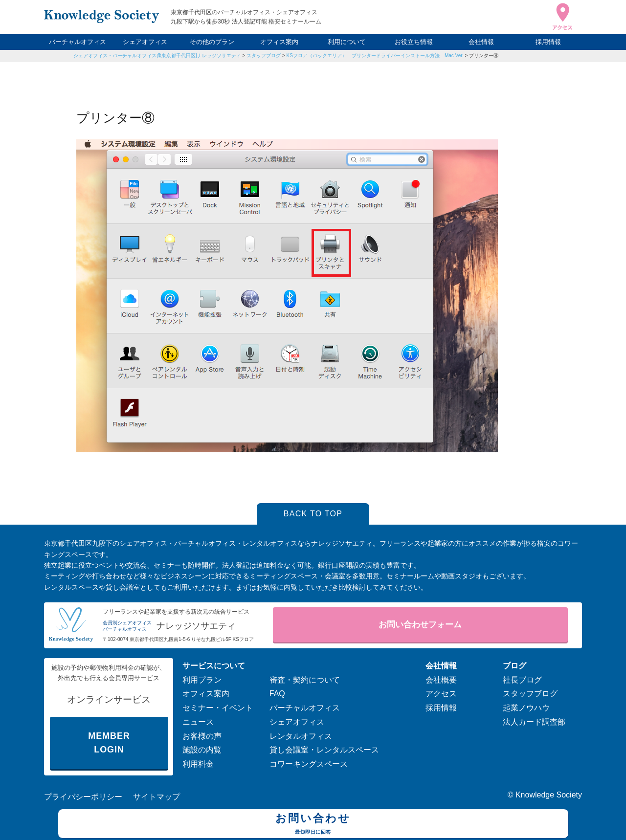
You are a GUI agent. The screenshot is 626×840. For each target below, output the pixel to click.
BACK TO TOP (313, 514)
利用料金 (198, 764)
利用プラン (202, 680)
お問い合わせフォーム (420, 625)
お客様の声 (202, 736)
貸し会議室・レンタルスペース (324, 750)
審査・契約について (305, 680)
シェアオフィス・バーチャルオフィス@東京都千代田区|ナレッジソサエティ (157, 55)
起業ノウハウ (526, 708)
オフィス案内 (279, 42)
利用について (347, 42)
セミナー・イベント (218, 708)
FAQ (277, 694)
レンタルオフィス (301, 736)
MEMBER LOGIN (109, 743)
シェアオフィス (145, 42)
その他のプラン (212, 42)
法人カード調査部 (534, 722)
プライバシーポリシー (83, 797)
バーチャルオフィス (78, 42)
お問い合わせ (313, 825)
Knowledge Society (549, 795)
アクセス (441, 694)
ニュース (198, 722)
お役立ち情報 (414, 42)
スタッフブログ (264, 55)
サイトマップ (156, 797)
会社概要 (441, 680)
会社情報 (481, 42)
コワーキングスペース (309, 764)
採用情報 (548, 42)
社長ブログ (522, 680)
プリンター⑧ (484, 55)
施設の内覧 (202, 750)
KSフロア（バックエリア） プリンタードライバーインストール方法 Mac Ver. (375, 55)
